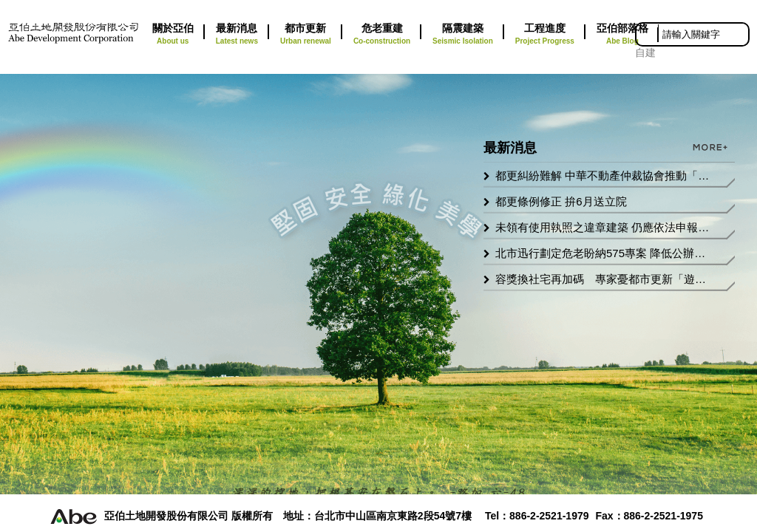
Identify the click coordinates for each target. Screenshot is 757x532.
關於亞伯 (173, 35)
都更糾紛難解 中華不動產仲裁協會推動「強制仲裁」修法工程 (602, 175)
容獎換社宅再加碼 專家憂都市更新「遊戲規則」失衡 (602, 279)
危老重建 (382, 35)
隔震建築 (463, 35)
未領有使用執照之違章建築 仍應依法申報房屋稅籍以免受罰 (602, 227)
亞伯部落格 (622, 35)
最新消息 (237, 35)
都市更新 (306, 35)
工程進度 (545, 35)
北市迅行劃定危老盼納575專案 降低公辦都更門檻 (602, 253)
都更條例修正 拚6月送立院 (561, 201)
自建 (645, 52)
